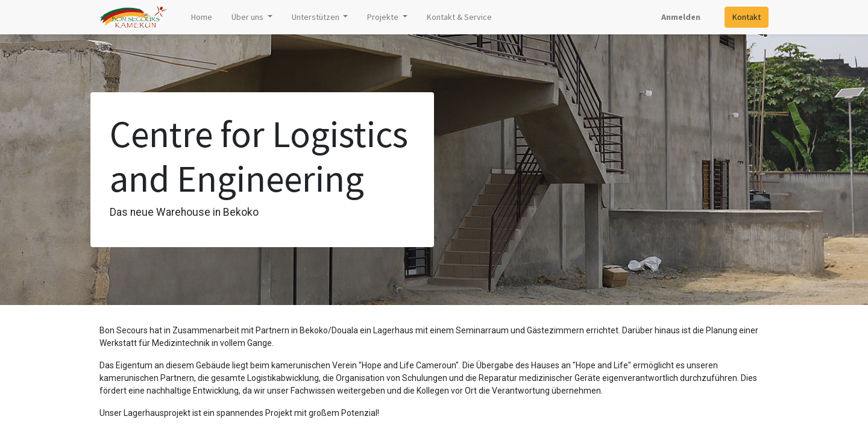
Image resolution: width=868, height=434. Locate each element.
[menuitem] (202, 17)
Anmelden (681, 17)
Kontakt (747, 17)
